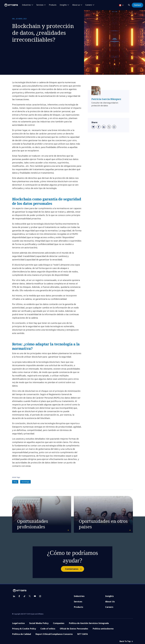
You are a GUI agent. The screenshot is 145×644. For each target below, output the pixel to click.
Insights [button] (63, 5)
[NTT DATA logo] (9, 5)
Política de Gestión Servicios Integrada (89, 623)
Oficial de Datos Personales (74, 629)
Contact (137, 5)
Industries (79, 596)
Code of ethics (48, 629)
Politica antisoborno (103, 629)
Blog (15, 482)
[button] (129, 5)
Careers (109, 607)
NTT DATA (82, 634)
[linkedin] (104, 127)
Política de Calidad (22, 634)
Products (53, 5)
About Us (110, 602)
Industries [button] (26, 5)
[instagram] (40, 596)
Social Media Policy (39, 623)
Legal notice (18, 623)
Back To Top (126, 641)
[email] (93, 127)
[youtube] (35, 596)
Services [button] (40, 5)
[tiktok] (24, 596)
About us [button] (76, 5)
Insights (109, 596)
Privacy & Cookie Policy (24, 629)
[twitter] (109, 127)
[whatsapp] (114, 127)
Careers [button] (89, 5)
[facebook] (99, 127)
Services (78, 602)
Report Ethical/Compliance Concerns (54, 634)
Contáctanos (74, 569)
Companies (59, 623)
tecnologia (25, 482)
